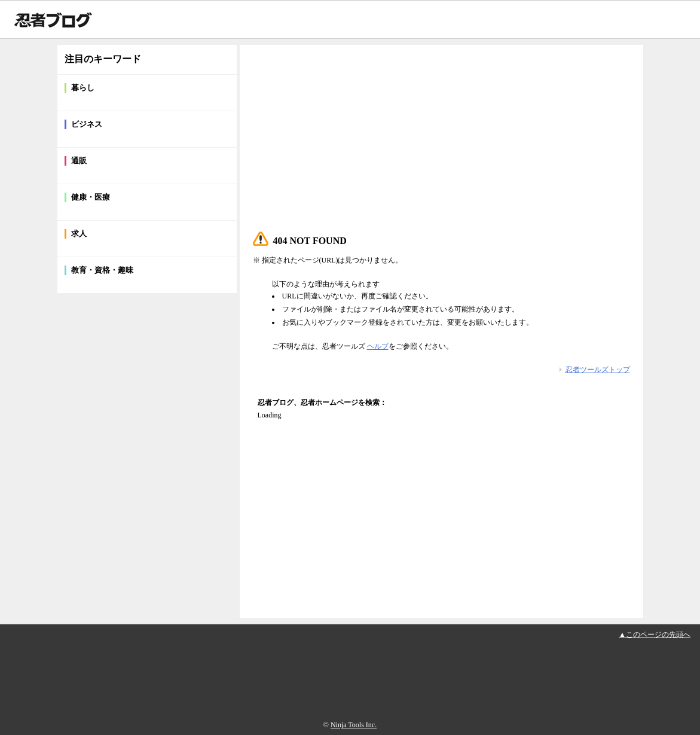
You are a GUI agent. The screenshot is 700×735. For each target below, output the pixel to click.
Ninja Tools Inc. (354, 725)
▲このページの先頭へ (655, 635)
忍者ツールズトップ (598, 370)
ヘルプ (378, 346)
